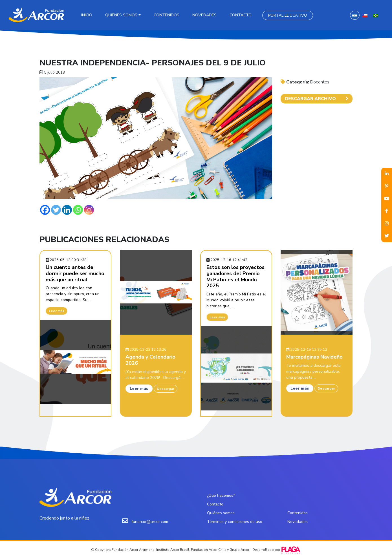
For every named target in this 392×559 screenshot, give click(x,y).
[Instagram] (89, 210)
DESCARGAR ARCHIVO (317, 99)
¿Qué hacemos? (221, 495)
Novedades (204, 15)
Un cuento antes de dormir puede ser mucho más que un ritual (75, 273)
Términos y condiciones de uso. (235, 522)
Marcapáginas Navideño (314, 357)
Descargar (166, 389)
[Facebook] (45, 210)
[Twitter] (56, 210)
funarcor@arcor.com (150, 522)
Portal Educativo (288, 15)
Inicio (87, 15)
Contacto (241, 15)
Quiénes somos (121, 15)
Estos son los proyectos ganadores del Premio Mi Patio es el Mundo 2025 (235, 276)
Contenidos (167, 15)
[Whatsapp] (78, 210)
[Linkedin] (67, 210)
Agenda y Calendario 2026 (150, 360)
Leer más (57, 311)
